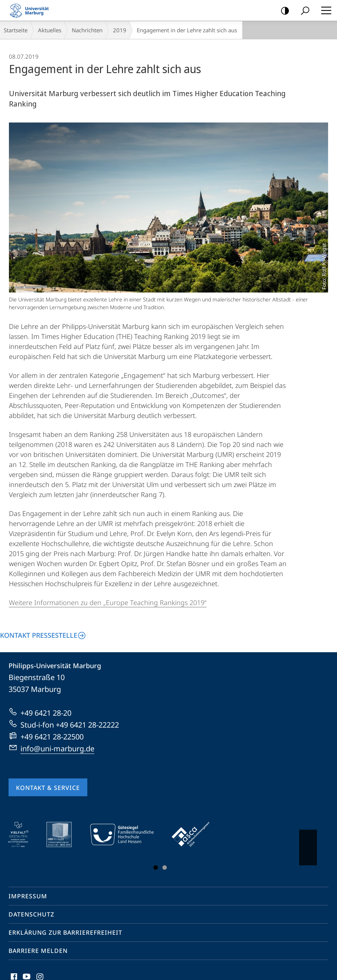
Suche (303, 11)
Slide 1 (156, 868)
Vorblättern (307, 844)
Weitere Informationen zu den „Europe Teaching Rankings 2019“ (108, 602)
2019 (120, 30)
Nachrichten (87, 30)
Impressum (28, 896)
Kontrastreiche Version (283, 11)
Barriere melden (38, 951)
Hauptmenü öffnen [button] (324, 10)
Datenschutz (31, 914)
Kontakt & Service (48, 788)
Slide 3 (165, 868)
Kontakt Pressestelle (39, 635)
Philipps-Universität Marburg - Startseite (32, 10)
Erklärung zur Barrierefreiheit (65, 932)
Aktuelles (50, 30)
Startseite (16, 30)
